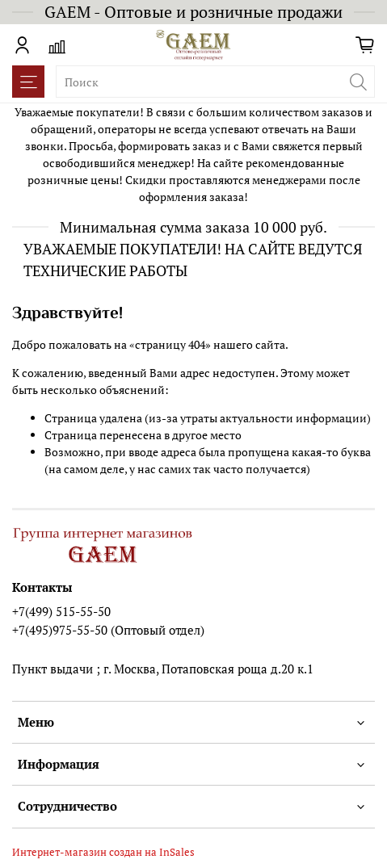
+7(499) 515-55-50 (61, 611)
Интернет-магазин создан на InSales (103, 852)
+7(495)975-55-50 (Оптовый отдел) (108, 630)
